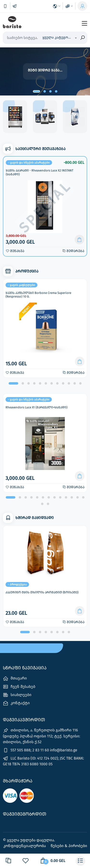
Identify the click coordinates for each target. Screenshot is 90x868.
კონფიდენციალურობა (25, 846)
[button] (36, 91)
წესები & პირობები (69, 846)
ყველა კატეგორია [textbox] (59, 37)
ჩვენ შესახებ (19, 687)
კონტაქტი (16, 703)
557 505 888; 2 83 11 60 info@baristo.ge (40, 750)
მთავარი (15, 679)
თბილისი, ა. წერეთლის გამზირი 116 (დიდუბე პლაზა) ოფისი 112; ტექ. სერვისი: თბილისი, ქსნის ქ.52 (42, 736)
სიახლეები (17, 695)
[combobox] (60, 38)
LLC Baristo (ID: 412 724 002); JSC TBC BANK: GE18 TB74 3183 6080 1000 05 (43, 761)
